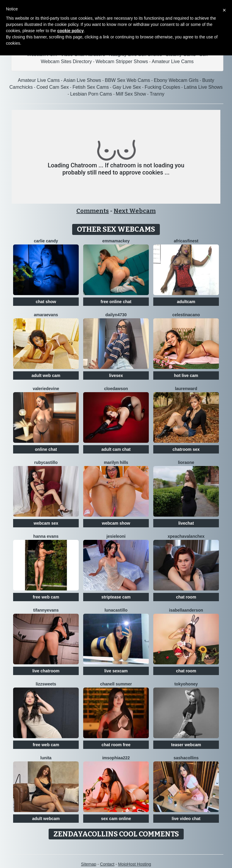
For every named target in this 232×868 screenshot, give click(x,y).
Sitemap (88, 864)
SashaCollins (186, 758)
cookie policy (71, 31)
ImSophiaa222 (116, 758)
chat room (186, 597)
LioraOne (186, 462)
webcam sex (46, 523)
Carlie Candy (46, 241)
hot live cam (186, 375)
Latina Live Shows (203, 87)
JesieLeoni (116, 536)
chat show (46, 302)
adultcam (186, 302)
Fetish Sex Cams (91, 87)
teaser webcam (186, 745)
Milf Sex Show (131, 94)
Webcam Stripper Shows (122, 61)
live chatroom (46, 671)
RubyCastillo (46, 462)
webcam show (116, 523)
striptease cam (116, 597)
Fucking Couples (162, 87)
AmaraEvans (46, 315)
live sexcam (116, 671)
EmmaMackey (116, 241)
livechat (186, 523)
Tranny (157, 94)
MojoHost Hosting (135, 864)
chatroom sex (186, 449)
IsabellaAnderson (186, 610)
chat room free (116, 745)
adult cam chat (116, 449)
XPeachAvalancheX (186, 536)
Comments (93, 211)
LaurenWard (186, 389)
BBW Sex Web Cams (128, 80)
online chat (46, 449)
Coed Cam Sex (53, 87)
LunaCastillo (116, 610)
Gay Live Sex (127, 87)
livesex (116, 375)
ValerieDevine (46, 389)
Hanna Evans (46, 536)
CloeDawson (116, 389)
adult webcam (46, 819)
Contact (107, 864)
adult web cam (46, 375)
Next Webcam (135, 211)
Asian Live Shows (82, 80)
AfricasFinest (186, 241)
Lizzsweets (46, 684)
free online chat (116, 302)
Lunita (46, 758)
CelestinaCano (186, 315)
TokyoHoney (186, 684)
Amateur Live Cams (173, 61)
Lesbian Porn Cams (91, 94)
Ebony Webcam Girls (176, 80)
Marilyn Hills (116, 462)
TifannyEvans (46, 610)
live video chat (186, 819)
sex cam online (116, 819)
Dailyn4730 (116, 315)
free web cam (46, 597)
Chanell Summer (116, 684)
